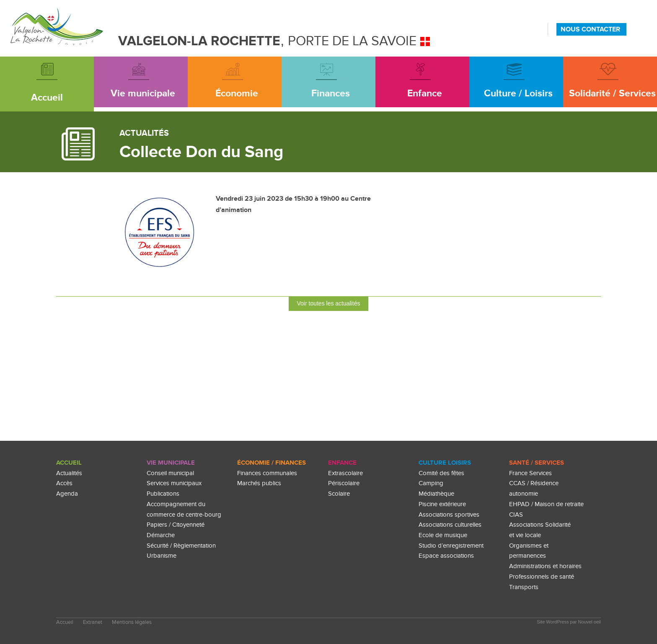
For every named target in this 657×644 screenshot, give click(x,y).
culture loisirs (445, 463)
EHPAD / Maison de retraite (546, 504)
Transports (524, 587)
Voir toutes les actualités (329, 303)
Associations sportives (449, 515)
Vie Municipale (171, 463)
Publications (163, 494)
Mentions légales (132, 622)
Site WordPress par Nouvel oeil (569, 622)
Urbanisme (162, 556)
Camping (431, 483)
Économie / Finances (272, 463)
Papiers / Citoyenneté (176, 525)
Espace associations (446, 556)
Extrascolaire (345, 473)
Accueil (69, 463)
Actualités (69, 473)
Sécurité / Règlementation (181, 546)
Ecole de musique (443, 535)
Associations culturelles (450, 525)
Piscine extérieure (442, 504)
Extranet (93, 622)
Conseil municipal (170, 473)
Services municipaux (174, 483)
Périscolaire (344, 483)
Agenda (67, 494)
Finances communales (267, 473)
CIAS (516, 515)
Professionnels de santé (542, 577)
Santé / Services (537, 463)
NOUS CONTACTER (590, 29)
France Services (530, 473)
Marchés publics (259, 483)
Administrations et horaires (545, 566)
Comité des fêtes (441, 473)
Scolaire (339, 494)
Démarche (161, 535)
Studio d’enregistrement (451, 546)
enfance (342, 463)
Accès (64, 483)
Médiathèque (436, 494)
